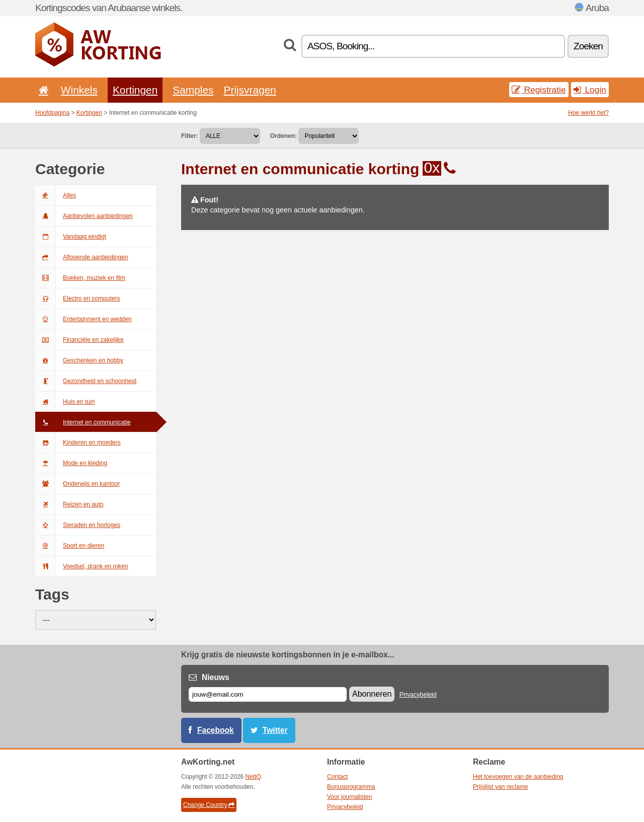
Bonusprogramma (351, 787)
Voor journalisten (349, 797)
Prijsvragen (250, 90)
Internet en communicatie (83, 422)
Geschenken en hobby (79, 360)
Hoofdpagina (52, 113)
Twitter (275, 730)
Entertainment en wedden (84, 319)
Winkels (79, 90)
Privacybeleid (418, 695)
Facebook (216, 730)
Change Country (209, 805)
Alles (56, 195)
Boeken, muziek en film (80, 278)
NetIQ (253, 777)
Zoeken (588, 46)
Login (590, 90)
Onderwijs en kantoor (77, 484)
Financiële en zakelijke (79, 340)
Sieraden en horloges (78, 525)
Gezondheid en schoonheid (86, 381)
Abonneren (372, 694)
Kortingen (135, 90)
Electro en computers (77, 298)
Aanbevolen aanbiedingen (84, 216)
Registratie (539, 90)
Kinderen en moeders (78, 442)
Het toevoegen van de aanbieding (518, 777)
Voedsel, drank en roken (82, 566)
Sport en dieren (70, 546)
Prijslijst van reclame (500, 787)
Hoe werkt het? (588, 113)
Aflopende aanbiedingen (82, 257)
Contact (337, 777)
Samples (193, 90)
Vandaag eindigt (71, 237)
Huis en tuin (65, 402)
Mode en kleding (71, 463)
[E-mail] (268, 694)
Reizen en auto (69, 504)
